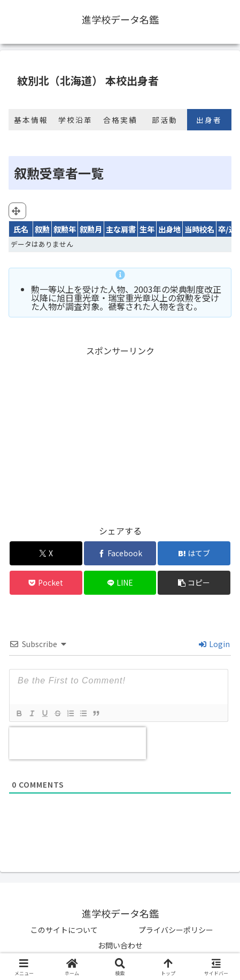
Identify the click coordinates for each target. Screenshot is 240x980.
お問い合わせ (120, 945)
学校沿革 (75, 120)
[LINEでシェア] (120, 583)
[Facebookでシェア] (120, 553)
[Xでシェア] (46, 553)
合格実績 (120, 120)
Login (214, 644)
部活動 (165, 120)
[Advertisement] (120, 433)
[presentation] (78, 743)
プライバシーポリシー (176, 930)
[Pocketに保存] (46, 583)
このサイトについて (64, 930)
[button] (194, 583)
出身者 (209, 120)
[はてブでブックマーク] (194, 553)
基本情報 (31, 120)
